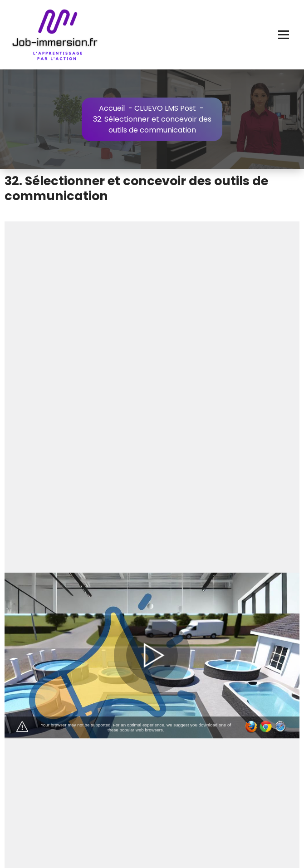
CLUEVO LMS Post (165, 108)
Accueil (112, 108)
